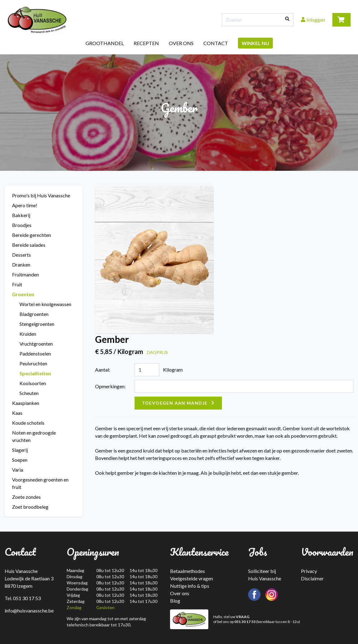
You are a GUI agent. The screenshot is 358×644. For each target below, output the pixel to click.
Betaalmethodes (187, 571)
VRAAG (243, 617)
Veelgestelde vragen (191, 578)
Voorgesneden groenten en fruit (40, 483)
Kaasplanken (26, 403)
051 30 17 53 (245, 622)
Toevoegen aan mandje (175, 403)
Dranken (21, 265)
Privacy (309, 571)
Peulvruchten (33, 363)
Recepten (146, 43)
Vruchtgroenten (36, 344)
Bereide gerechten (31, 235)
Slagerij (20, 450)
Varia (18, 470)
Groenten (23, 294)
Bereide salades (29, 245)
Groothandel (105, 43)
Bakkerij (21, 215)
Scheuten (29, 393)
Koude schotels (28, 423)
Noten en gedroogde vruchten (34, 436)
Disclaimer (312, 578)
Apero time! (25, 205)
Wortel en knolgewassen (45, 304)
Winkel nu (255, 43)
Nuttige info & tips (190, 586)
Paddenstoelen (35, 354)
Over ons (181, 43)
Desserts (21, 255)
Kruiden (28, 334)
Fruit (17, 284)
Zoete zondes (26, 497)
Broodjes (22, 225)
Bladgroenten (34, 314)
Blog (175, 601)
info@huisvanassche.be (29, 610)
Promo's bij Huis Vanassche (41, 195)
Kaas (17, 413)
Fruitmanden (25, 274)
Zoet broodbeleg (30, 507)
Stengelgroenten (37, 324)
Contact (216, 43)
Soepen (20, 460)
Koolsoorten (33, 383)
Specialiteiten (35, 373)
